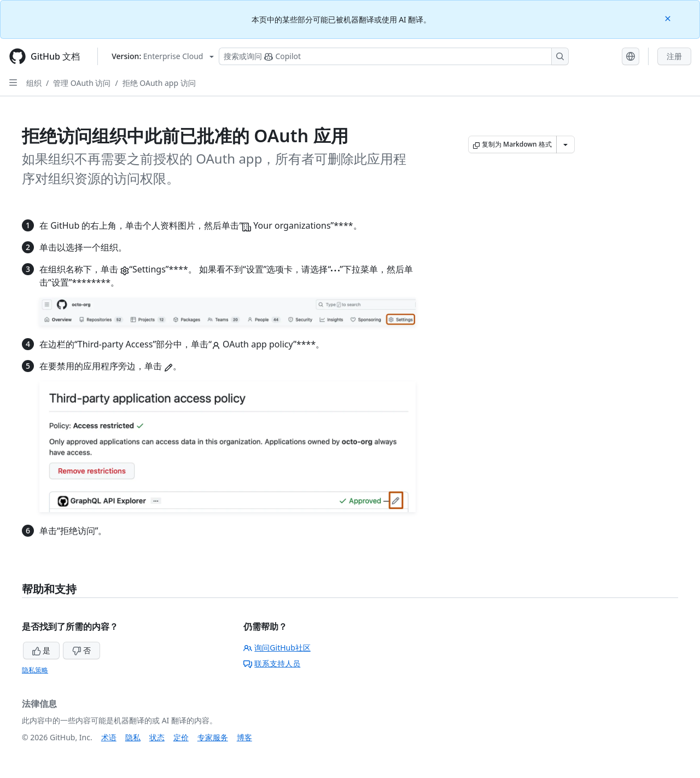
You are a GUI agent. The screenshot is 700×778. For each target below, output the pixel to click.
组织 (34, 83)
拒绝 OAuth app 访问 (159, 83)
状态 (157, 737)
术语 (109, 737)
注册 (674, 56)
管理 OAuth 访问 (82, 83)
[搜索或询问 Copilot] (394, 56)
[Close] (669, 18)
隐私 (133, 737)
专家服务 (213, 737)
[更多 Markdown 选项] (565, 144)
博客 (244, 737)
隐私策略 (35, 670)
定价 (181, 737)
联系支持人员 (272, 663)
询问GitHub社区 (277, 648)
